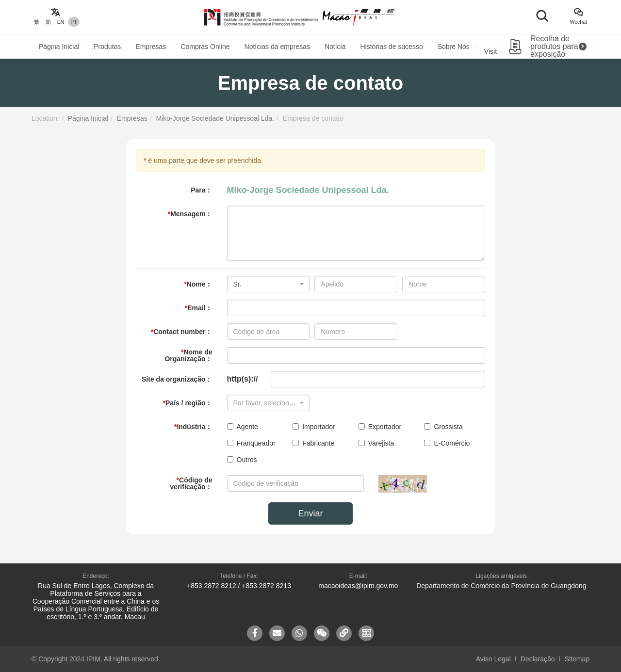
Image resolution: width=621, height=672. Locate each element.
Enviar (310, 513)
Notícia (335, 47)
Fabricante (313, 443)
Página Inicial (59, 47)
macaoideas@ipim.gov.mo (358, 586)
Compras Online (205, 47)
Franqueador (251, 443)
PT (74, 22)
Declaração (538, 659)
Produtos (107, 47)
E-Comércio (447, 443)
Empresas (151, 47)
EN (61, 22)
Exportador (380, 427)
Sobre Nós (454, 47)
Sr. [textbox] (237, 284)
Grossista (443, 427)
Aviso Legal (493, 659)
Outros (242, 460)
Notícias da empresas (277, 47)
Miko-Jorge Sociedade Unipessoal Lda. (215, 118)
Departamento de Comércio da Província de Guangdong (501, 586)
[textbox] (266, 403)
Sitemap (577, 659)
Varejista (376, 443)
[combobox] (269, 284)
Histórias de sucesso (392, 47)
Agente (243, 427)
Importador (314, 427)
